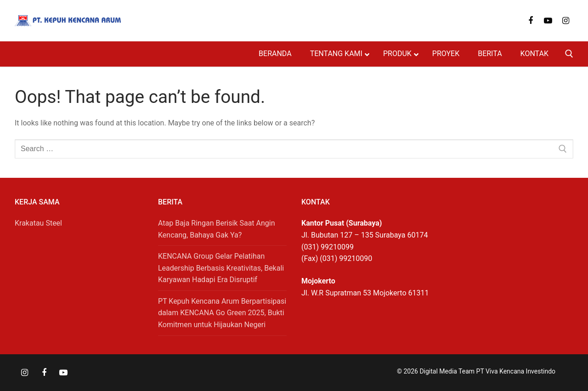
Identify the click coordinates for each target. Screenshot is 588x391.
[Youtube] (548, 21)
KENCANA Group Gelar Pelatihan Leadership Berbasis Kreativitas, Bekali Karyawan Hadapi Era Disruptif (221, 268)
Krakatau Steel (38, 223)
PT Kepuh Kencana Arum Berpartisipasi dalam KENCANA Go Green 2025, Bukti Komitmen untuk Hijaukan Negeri (222, 313)
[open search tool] (569, 54)
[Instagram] (566, 21)
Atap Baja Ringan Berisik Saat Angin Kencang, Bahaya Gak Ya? (217, 229)
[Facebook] (531, 21)
